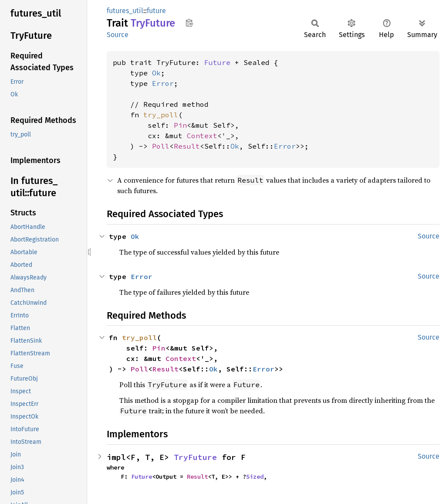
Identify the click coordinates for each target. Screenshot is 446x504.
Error (163, 83)
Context (202, 136)
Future (217, 62)
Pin (180, 125)
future (156, 11)
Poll (161, 146)
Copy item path (189, 23)
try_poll (161, 115)
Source (118, 35)
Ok (156, 73)
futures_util (125, 11)
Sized (255, 477)
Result (187, 146)
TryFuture (195, 457)
